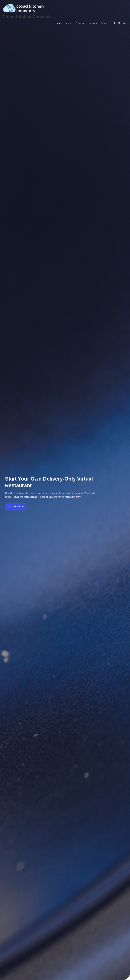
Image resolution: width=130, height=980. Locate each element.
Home (59, 23)
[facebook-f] (116, 23)
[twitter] (120, 23)
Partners (93, 23)
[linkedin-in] (124, 23)
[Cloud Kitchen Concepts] (23, 8)
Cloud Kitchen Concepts (28, 16)
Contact (105, 23)
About (69, 23)
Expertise (80, 23)
